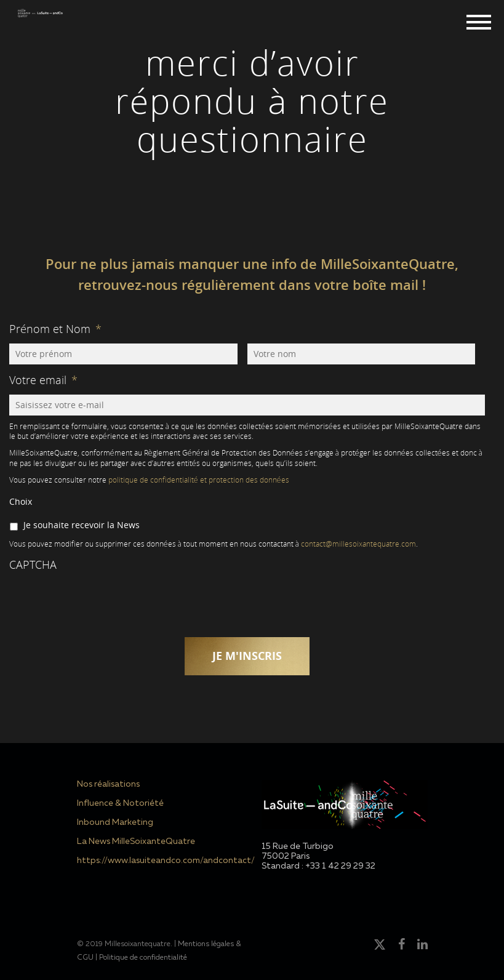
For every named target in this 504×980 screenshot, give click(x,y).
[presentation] (103, 603)
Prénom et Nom (55, 329)
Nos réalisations (108, 784)
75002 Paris (286, 856)
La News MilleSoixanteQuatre (136, 841)
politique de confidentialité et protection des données (199, 480)
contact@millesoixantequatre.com (358, 544)
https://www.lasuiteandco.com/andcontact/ (160, 861)
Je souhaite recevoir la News (82, 525)
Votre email (43, 380)
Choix (21, 502)
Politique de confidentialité (143, 958)
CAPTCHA (33, 564)
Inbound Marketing (115, 822)
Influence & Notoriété (120, 803)
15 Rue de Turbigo (298, 846)
